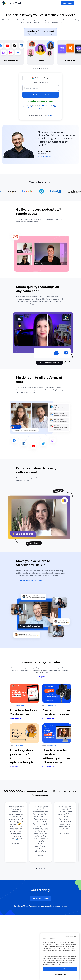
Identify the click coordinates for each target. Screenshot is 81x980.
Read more (16, 719)
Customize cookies (60, 974)
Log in (50, 115)
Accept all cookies (60, 969)
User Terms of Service (48, 105)
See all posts (41, 677)
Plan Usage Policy (28, 107)
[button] (41, 78)
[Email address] (41, 88)
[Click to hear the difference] (49, 353)
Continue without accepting (70, 936)
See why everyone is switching (29, 580)
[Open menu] (77, 3)
